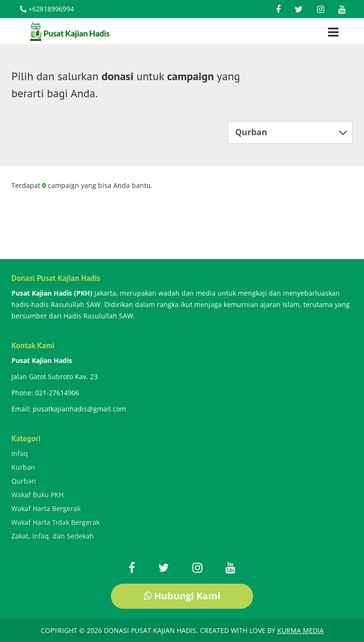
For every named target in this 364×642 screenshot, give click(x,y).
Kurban (23, 467)
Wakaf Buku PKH (37, 495)
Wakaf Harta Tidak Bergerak (55, 522)
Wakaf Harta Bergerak (46, 508)
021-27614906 (57, 393)
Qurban (291, 132)
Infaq (20, 453)
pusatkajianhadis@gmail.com (79, 409)
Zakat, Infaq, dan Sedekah (53, 536)
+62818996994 (47, 10)
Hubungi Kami (182, 596)
